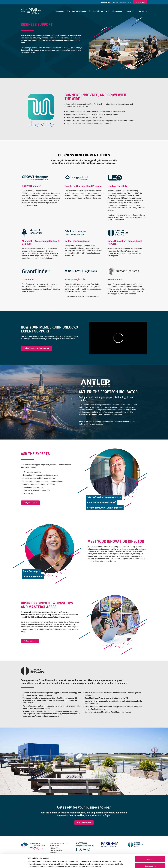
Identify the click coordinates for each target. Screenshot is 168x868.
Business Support (117, 11)
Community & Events (99, 11)
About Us (131, 11)
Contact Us (143, 11)
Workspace (60, 11)
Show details (33, 862)
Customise (150, 856)
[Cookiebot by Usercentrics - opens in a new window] (14, 864)
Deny (150, 862)
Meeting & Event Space (78, 11)
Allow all (150, 849)
